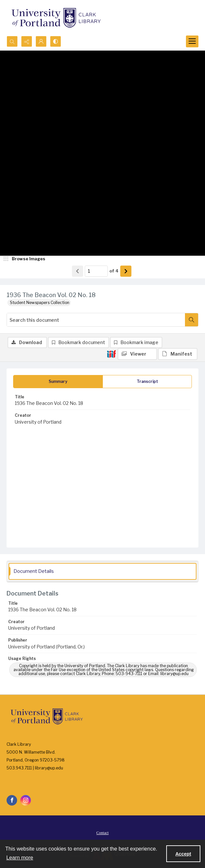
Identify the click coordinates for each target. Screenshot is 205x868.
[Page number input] (96, 271)
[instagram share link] (26, 800)
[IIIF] (111, 354)
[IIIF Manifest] (178, 354)
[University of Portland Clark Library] (56, 18)
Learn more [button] (20, 858)
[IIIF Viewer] (137, 354)
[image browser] (25, 259)
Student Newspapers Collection (40, 303)
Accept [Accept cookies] (183, 854)
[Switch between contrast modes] (56, 41)
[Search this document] (96, 320)
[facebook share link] (12, 800)
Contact (102, 833)
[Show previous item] (78, 271)
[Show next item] (126, 271)
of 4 (114, 271)
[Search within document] (192, 320)
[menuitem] (102, 833)
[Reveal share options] (27, 41)
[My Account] (41, 41)
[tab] (58, 382)
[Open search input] (12, 41)
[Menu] (192, 41)
